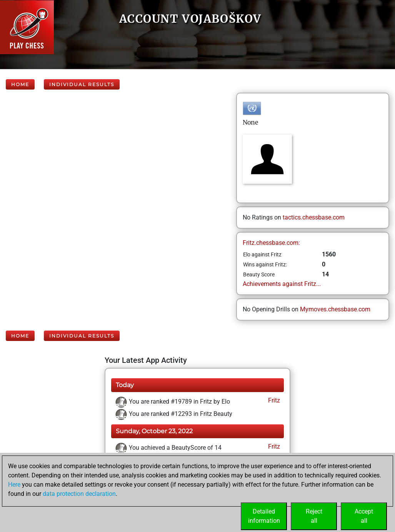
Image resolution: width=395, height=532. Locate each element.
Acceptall (364, 516)
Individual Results (82, 84)
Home (20, 84)
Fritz (273, 400)
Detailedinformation (264, 516)
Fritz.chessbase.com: (271, 243)
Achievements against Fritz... (282, 284)
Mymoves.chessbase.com (335, 309)
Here (14, 485)
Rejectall (314, 516)
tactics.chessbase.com (314, 217)
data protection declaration (79, 494)
